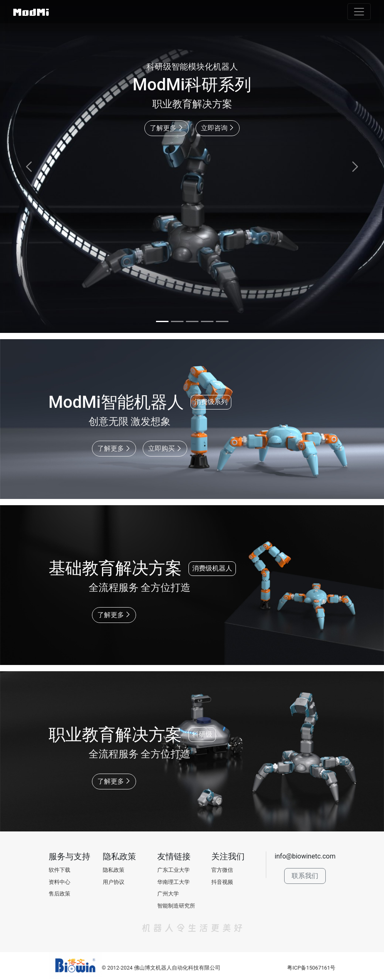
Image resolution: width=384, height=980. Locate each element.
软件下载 (59, 870)
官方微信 (222, 870)
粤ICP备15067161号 (311, 968)
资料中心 (59, 882)
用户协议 (114, 882)
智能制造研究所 (176, 906)
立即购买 (165, 448)
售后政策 (59, 894)
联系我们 (305, 876)
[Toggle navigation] (359, 12)
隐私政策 (114, 870)
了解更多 (167, 128)
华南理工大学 (173, 882)
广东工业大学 (173, 870)
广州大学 (168, 894)
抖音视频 (222, 882)
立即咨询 (218, 128)
